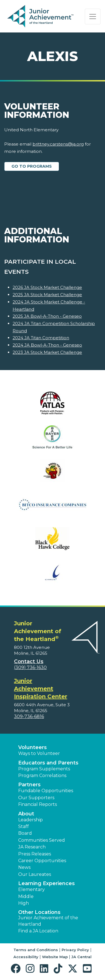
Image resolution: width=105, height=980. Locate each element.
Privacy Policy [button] (75, 950)
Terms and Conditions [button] (36, 950)
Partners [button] (29, 785)
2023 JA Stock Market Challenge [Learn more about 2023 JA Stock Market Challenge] (47, 352)
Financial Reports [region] (38, 804)
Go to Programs (32, 166)
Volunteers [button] (32, 747)
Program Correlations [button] (42, 776)
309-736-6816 (29, 716)
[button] (17, 969)
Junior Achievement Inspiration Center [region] (41, 689)
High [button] (24, 903)
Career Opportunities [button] (42, 861)
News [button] (24, 867)
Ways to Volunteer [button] (39, 753)
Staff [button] (24, 826)
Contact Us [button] (29, 661)
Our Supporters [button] (36, 798)
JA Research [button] (32, 847)
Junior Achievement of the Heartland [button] (48, 921)
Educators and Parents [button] (48, 763)
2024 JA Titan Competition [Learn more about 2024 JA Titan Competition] (41, 338)
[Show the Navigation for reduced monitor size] (93, 17)
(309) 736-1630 (30, 667)
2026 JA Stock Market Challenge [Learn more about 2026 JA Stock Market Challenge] (47, 287)
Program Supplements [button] (44, 769)
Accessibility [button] (26, 957)
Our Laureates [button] (35, 874)
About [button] (26, 814)
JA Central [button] (81, 957)
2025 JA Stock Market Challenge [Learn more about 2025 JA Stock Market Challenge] (47, 295)
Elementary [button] (32, 889)
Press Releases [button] (35, 854)
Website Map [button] (55, 957)
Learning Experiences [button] (46, 883)
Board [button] (25, 833)
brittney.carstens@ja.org (58, 144)
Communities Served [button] (42, 840)
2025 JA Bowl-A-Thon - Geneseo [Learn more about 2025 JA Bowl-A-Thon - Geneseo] (47, 316)
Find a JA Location (38, 931)
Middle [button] (26, 896)
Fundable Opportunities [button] (46, 791)
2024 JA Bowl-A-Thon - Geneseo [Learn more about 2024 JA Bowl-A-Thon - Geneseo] (47, 345)
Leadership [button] (31, 820)
